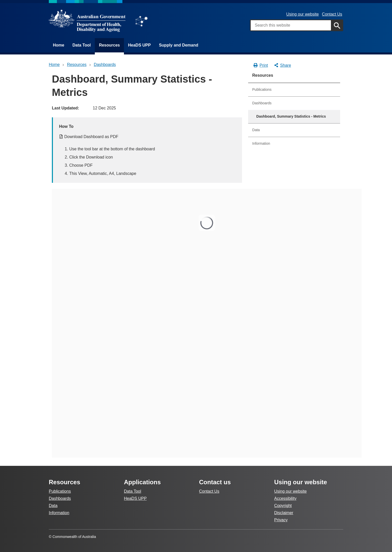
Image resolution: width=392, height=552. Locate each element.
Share (282, 65)
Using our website (302, 14)
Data (256, 130)
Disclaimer (284, 513)
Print (261, 65)
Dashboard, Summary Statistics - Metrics (291, 116)
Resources (109, 45)
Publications (262, 89)
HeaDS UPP (139, 45)
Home (59, 45)
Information (261, 143)
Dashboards (262, 103)
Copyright (283, 506)
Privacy (281, 520)
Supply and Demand (179, 45)
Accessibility (285, 498)
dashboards (105, 65)
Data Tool (82, 45)
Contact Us (332, 14)
